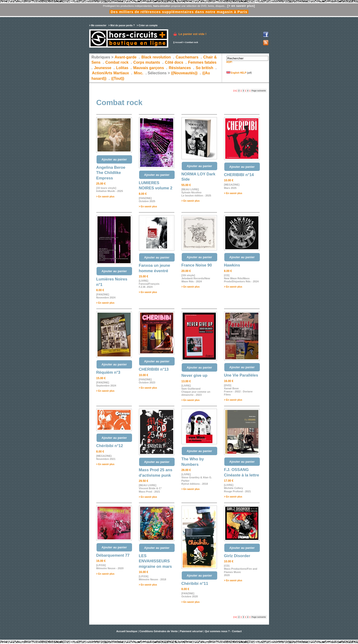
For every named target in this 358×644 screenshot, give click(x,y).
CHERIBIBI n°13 (154, 369)
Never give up (194, 375)
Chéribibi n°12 (110, 446)
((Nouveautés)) (184, 73)
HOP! (229, 62)
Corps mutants (147, 62)
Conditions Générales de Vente (159, 631)
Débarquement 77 (113, 555)
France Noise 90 (197, 265)
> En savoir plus (105, 197)
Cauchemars (187, 57)
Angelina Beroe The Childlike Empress (111, 173)
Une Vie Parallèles (241, 375)
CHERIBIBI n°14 (239, 175)
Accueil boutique (127, 631)
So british (204, 68)
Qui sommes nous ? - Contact (223, 631)
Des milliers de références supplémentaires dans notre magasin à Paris (179, 12)
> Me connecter (98, 25)
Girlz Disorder (237, 556)
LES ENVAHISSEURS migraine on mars (155, 561)
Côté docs (174, 62)
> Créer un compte (147, 25)
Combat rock (117, 62)
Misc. (139, 73)
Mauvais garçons (149, 68)
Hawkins (232, 265)
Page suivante (259, 91)
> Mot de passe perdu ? (122, 25)
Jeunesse (103, 68)
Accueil (179, 42)
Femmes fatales (202, 62)
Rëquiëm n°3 (108, 372)
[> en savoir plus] (241, 6)
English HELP (236, 73)
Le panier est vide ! (193, 34)
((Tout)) (118, 78)
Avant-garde (126, 57)
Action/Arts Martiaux (110, 73)
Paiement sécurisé (191, 631)
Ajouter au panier (114, 159)
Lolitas (122, 68)
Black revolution (156, 57)
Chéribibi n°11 (195, 584)
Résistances (180, 68)
